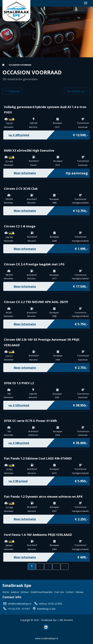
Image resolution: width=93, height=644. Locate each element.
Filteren (13, 91)
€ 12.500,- (80, 134)
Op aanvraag (77, 172)
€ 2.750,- (81, 367)
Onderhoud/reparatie (41, 592)
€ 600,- (83, 556)
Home (6, 592)
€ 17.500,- (80, 286)
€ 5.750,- (81, 323)
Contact (70, 592)
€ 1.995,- (81, 248)
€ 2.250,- (81, 518)
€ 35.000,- (80, 442)
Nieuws (80, 592)
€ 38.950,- (80, 405)
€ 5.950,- (81, 480)
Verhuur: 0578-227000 (51, 604)
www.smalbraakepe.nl (46, 638)
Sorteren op (77, 91)
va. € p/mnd (19, 135)
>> (65, 566)
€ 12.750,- (80, 210)
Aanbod (15, 592)
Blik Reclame (66, 620)
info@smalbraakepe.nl (20, 604)
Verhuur (25, 592)
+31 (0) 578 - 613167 (19, 609)
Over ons (59, 592)
